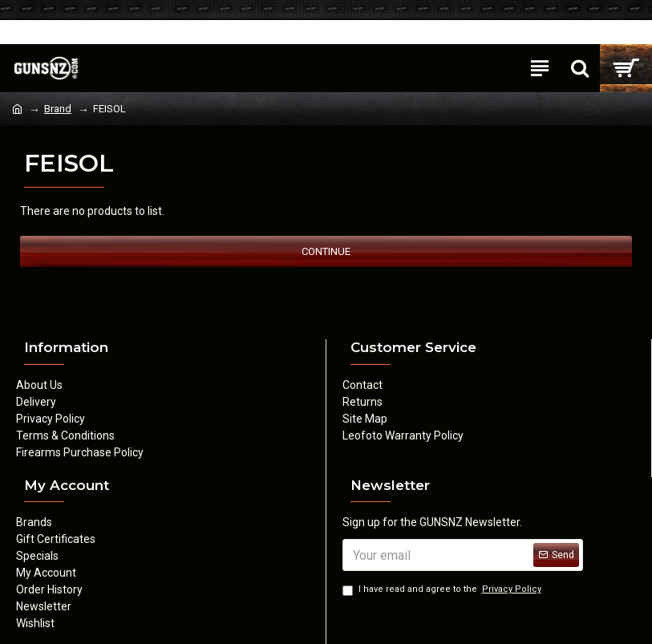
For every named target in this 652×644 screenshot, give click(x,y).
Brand (58, 109)
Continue (326, 251)
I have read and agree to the (443, 590)
